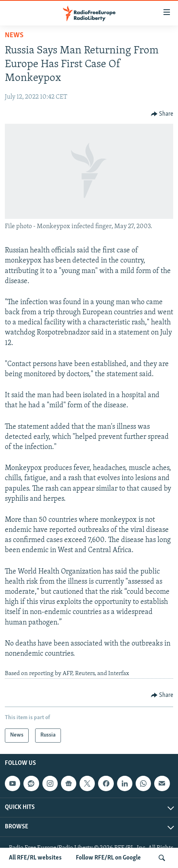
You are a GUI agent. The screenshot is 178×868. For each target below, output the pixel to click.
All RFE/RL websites (35, 858)
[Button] (162, 114)
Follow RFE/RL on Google (108, 858)
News (14, 35)
